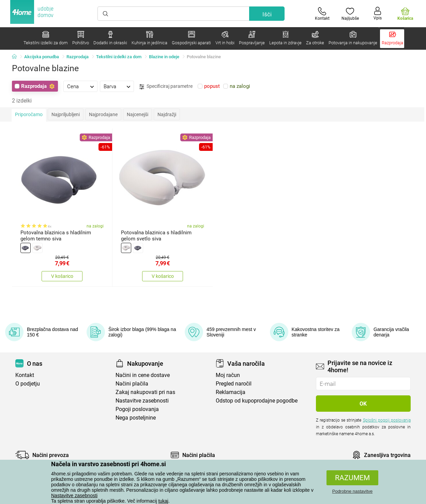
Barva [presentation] (110, 86)
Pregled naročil (234, 384)
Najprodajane (103, 114)
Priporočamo (29, 114)
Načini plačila (132, 384)
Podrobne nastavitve (353, 491)
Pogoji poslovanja (137, 409)
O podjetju (28, 384)
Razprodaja (78, 57)
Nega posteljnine (136, 418)
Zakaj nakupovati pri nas (145, 392)
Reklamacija (231, 392)
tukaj (163, 501)
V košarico (62, 276)
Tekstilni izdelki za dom (119, 57)
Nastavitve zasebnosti (74, 495)
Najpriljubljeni (66, 114)
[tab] (80, 86)
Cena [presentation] (73, 86)
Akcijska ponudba (42, 57)
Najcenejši (138, 114)
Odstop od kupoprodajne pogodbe (257, 401)
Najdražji (167, 114)
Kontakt (25, 375)
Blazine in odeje (164, 57)
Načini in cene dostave (143, 375)
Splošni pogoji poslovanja (387, 420)
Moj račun (228, 375)
